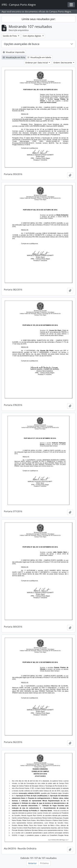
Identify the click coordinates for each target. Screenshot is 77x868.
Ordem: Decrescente (63, 63)
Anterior (32, 863)
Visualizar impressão (14, 52)
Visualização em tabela (39, 57)
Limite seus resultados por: (38, 19)
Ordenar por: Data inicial (37, 63)
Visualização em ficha (14, 57)
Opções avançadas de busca (22, 44)
